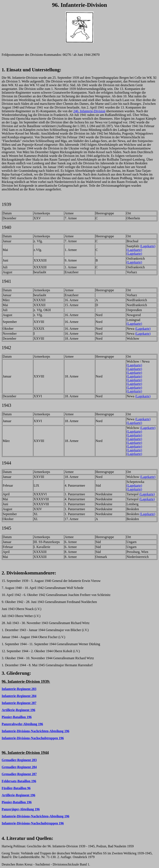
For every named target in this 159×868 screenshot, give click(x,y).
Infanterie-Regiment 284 (19, 696)
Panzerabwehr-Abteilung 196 (22, 724)
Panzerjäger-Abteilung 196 (21, 809)
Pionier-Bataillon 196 (17, 717)
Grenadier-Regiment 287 (19, 774)
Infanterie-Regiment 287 (19, 703)
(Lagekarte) (148, 246)
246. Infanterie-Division (89, 111)
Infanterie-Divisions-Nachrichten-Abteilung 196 (36, 731)
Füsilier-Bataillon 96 (16, 788)
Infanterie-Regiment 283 (19, 689)
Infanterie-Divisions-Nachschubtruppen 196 (33, 738)
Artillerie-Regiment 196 (18, 710)
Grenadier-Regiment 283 (19, 760)
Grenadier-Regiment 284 (19, 767)
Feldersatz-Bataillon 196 (19, 781)
